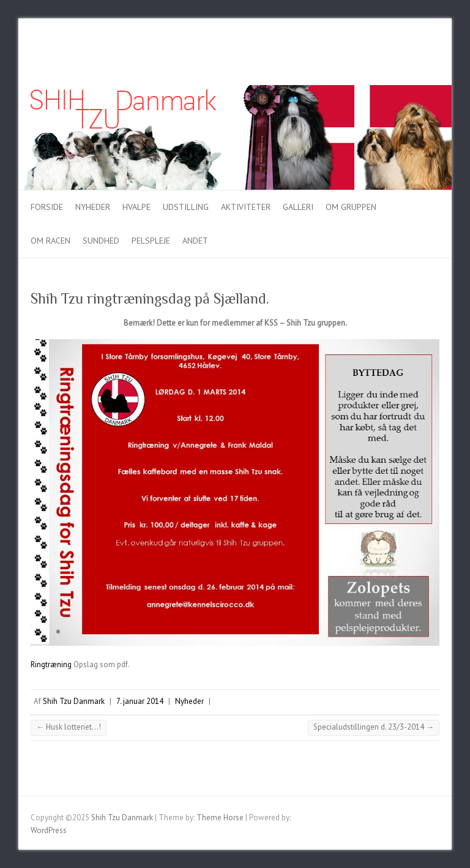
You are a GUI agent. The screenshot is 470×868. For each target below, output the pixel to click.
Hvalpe (136, 207)
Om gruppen (351, 207)
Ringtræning (51, 664)
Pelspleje (151, 241)
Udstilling (186, 207)
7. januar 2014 (140, 701)
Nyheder (93, 207)
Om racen (50, 241)
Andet (195, 241)
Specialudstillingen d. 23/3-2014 (374, 727)
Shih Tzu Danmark (74, 701)
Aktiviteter (246, 207)
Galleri (298, 207)
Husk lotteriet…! (69, 727)
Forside (47, 207)
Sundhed (101, 241)
